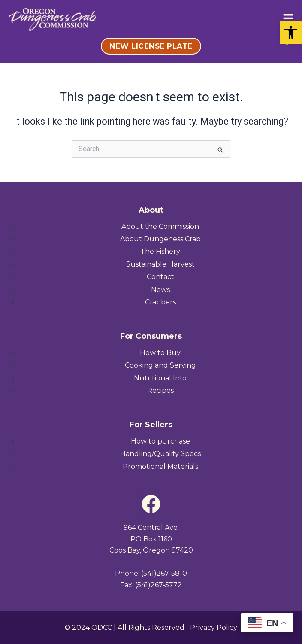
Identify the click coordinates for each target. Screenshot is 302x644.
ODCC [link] (102, 627)
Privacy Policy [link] (214, 627)
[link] (291, 33)
